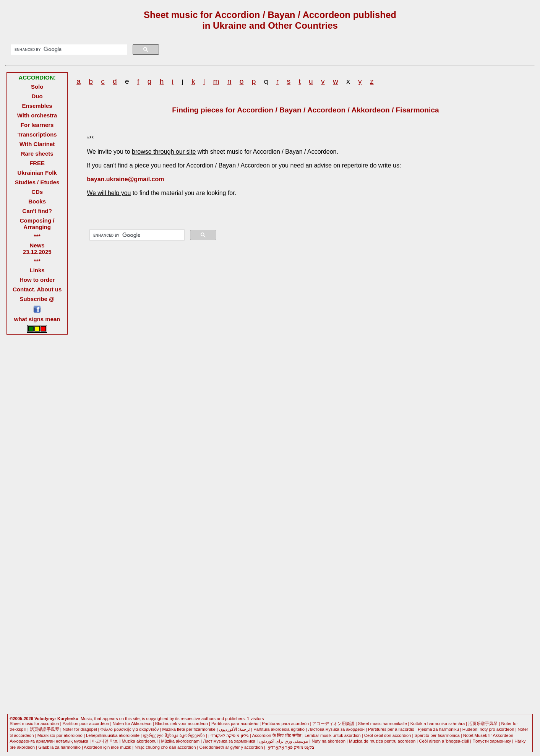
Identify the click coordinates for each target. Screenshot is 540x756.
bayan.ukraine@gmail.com (125, 179)
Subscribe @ (37, 299)
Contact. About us (37, 289)
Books (37, 201)
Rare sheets (37, 154)
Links (37, 270)
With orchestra (37, 115)
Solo (37, 87)
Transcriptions (37, 134)
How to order (37, 280)
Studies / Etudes (37, 182)
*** (37, 236)
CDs (37, 192)
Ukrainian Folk (37, 173)
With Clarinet (37, 144)
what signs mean (37, 319)
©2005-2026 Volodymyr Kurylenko (44, 719)
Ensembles (37, 106)
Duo (37, 96)
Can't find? (37, 211)
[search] (68, 50)
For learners (37, 125)
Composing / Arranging (37, 224)
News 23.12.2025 (37, 249)
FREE (37, 163)
